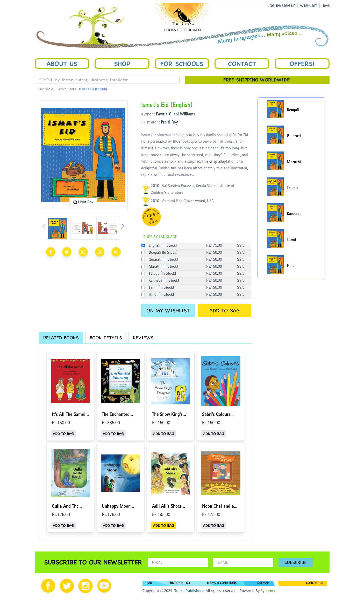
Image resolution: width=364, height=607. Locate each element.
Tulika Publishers (189, 591)
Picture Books (66, 89)
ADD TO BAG (224, 311)
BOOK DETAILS (106, 338)
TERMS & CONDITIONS (222, 583)
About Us (62, 64)
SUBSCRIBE (296, 562)
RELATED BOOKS (61, 338)
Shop (122, 64)
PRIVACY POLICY (179, 583)
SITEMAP (263, 583)
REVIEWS (143, 338)
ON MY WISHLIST (168, 311)
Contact (242, 64)
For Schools (182, 64)
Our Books (46, 89)
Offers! (302, 64)
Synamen (269, 591)
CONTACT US (315, 583)
